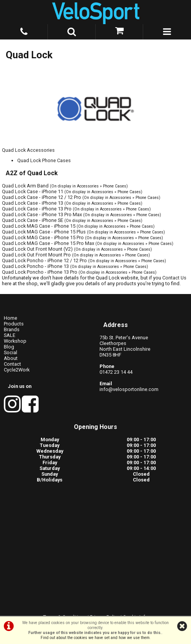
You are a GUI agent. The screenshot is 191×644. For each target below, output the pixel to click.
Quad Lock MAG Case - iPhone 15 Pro (43, 237)
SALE (10, 335)
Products (14, 324)
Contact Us (174, 278)
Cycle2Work (17, 370)
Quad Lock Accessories (28, 150)
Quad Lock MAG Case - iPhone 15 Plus (44, 232)
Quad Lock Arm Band (25, 186)
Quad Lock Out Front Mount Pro (36, 255)
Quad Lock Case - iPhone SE (33, 220)
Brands (12, 329)
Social (11, 352)
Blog (9, 347)
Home (11, 318)
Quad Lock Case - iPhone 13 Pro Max (42, 214)
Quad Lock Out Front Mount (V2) (37, 249)
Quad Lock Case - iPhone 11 (33, 191)
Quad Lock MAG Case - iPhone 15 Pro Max (48, 243)
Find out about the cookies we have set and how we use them (95, 638)
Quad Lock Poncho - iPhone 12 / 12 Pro (44, 260)
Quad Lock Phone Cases (44, 160)
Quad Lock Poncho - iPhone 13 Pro (40, 272)
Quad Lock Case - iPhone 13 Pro (37, 209)
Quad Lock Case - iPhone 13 (33, 203)
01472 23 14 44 (116, 372)
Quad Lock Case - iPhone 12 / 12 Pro (42, 197)
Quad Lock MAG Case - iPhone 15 (39, 226)
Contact (12, 364)
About (11, 358)
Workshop (15, 341)
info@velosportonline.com (129, 389)
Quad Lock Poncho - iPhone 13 (35, 266)
